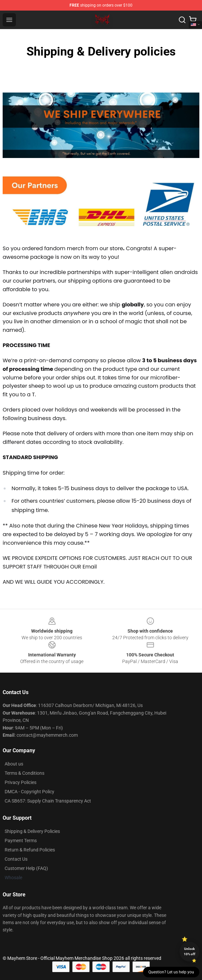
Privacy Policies (21, 782)
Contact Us (16, 859)
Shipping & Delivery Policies (32, 831)
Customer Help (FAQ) (26, 868)
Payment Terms (21, 841)
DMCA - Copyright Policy (29, 792)
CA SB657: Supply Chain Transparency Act (48, 801)
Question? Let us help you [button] (171, 972)
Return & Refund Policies (30, 850)
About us (14, 764)
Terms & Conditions (25, 773)
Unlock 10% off (190, 951)
